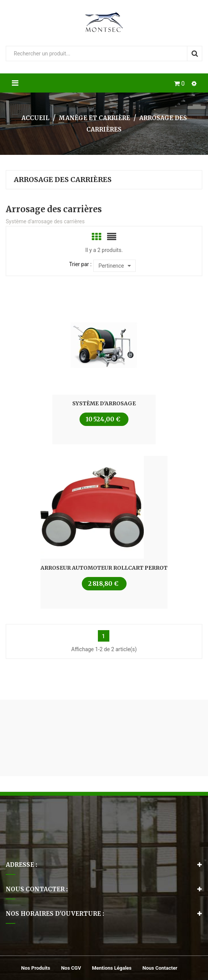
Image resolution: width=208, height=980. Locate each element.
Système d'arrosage (104, 403)
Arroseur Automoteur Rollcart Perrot (104, 568)
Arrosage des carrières (63, 180)
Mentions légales (112, 968)
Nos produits (36, 968)
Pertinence (115, 266)
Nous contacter (160, 968)
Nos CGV (71, 968)
